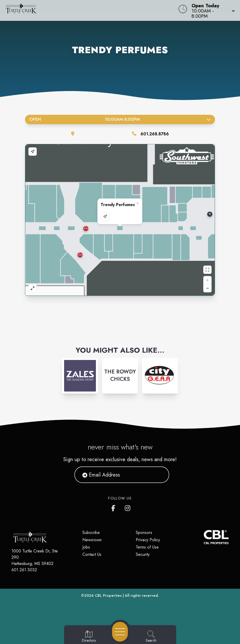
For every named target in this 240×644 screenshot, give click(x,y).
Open (120, 119)
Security (143, 554)
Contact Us (92, 554)
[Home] (91, 10)
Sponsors (144, 532)
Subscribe (91, 532)
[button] (212, 10)
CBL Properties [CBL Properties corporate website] (108, 595)
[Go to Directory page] (89, 637)
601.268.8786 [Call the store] (155, 134)
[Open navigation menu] (120, 632)
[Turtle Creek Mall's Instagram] (128, 507)
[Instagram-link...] (80, 376)
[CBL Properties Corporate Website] (204, 537)
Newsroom (92, 540)
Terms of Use (147, 547)
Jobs (86, 547)
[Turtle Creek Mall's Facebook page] (114, 507)
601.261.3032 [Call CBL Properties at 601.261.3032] (24, 570)
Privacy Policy (148, 540)
